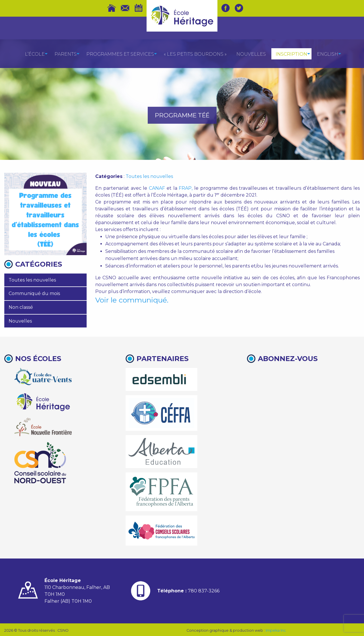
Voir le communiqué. (132, 300)
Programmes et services (120, 54)
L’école (35, 54)
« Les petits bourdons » (195, 54)
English (328, 54)
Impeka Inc (276, 630)
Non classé (21, 307)
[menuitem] (35, 54)
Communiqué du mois (34, 293)
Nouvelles (251, 54)
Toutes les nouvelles (32, 280)
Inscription (291, 54)
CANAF (157, 188)
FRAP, (186, 188)
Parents (66, 54)
